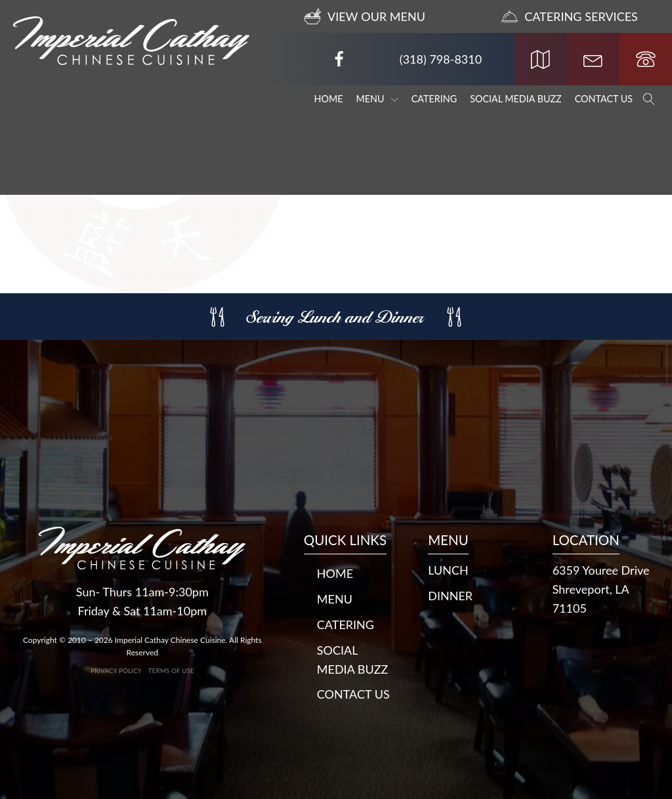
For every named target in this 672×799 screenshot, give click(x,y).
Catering (434, 99)
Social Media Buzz (516, 99)
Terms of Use (171, 670)
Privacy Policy (116, 670)
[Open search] (649, 99)
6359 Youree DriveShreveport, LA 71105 (601, 589)
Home (329, 99)
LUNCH (448, 570)
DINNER (450, 596)
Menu (377, 99)
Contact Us (604, 99)
